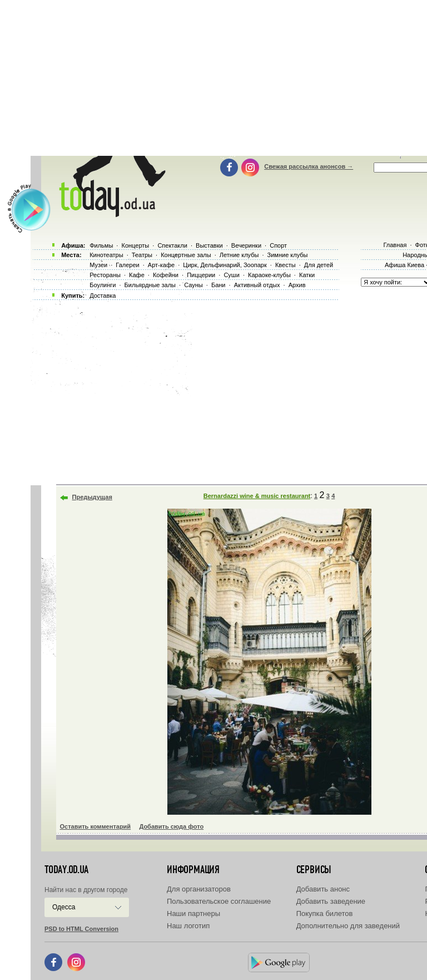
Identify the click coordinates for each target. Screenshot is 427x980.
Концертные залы (186, 255)
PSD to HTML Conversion (81, 929)
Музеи (98, 265)
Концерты (135, 245)
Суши (231, 275)
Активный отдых (257, 285)
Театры (142, 255)
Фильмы (101, 245)
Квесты (286, 265)
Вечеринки (246, 245)
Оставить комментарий (96, 826)
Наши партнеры (193, 913)
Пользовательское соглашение (219, 901)
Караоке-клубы (269, 275)
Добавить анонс (323, 889)
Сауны (193, 285)
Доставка (103, 296)
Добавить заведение (331, 901)
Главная (395, 245)
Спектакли (172, 245)
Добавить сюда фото (171, 826)
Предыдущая (92, 497)
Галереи (127, 265)
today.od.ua (66, 870)
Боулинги (103, 285)
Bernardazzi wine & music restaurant (257, 496)
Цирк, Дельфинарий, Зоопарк (225, 265)
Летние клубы (239, 255)
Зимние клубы (288, 255)
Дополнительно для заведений (348, 926)
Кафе (137, 275)
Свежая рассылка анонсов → (309, 166)
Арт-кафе (161, 265)
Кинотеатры (106, 255)
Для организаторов (199, 889)
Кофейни (166, 275)
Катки (307, 275)
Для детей (319, 265)
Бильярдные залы (150, 285)
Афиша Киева (404, 265)
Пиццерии (201, 275)
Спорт (278, 245)
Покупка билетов (325, 913)
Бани (219, 285)
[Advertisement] (227, 390)
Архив (297, 285)
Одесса (64, 907)
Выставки (209, 245)
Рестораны (105, 275)
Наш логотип (188, 926)
